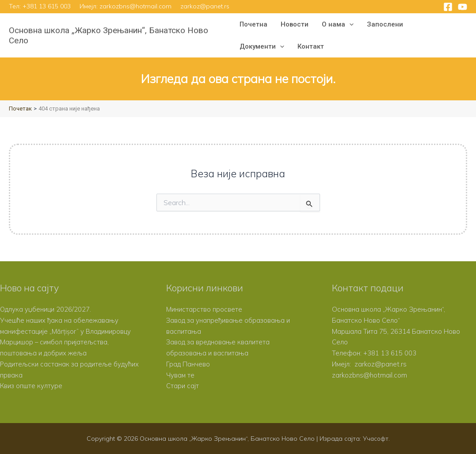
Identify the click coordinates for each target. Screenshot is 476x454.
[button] (349, 24)
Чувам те (181, 375)
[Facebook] (448, 7)
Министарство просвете (204, 309)
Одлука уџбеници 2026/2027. (46, 309)
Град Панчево (188, 364)
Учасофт (376, 439)
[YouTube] (463, 7)
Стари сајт (183, 386)
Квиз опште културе (31, 386)
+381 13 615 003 (47, 6)
